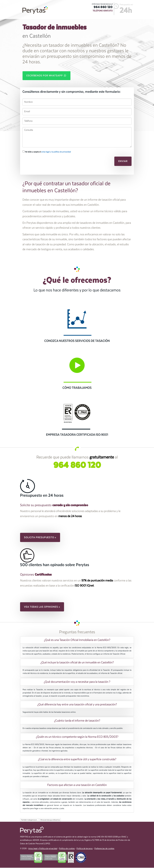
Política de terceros (85, 849)
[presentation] (44, 162)
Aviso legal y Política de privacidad (43, 849)
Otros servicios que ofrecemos (50, 820)
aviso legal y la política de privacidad (56, 152)
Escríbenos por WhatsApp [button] (46, 76)
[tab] (77, 640)
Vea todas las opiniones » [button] (42, 607)
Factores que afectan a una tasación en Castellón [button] (77, 785)
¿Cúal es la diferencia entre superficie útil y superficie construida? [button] (77, 760)
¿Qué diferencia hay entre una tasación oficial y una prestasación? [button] (77, 705)
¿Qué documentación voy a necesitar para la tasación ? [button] (77, 682)
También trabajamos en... (29, 820)
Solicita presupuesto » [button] (40, 538)
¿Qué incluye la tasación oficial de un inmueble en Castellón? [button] (77, 663)
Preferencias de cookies (104, 849)
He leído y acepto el (47, 152)
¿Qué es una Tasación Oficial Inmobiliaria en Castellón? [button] (77, 640)
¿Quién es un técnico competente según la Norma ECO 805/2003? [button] (77, 737)
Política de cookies (67, 849)
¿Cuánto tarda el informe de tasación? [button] (77, 721)
